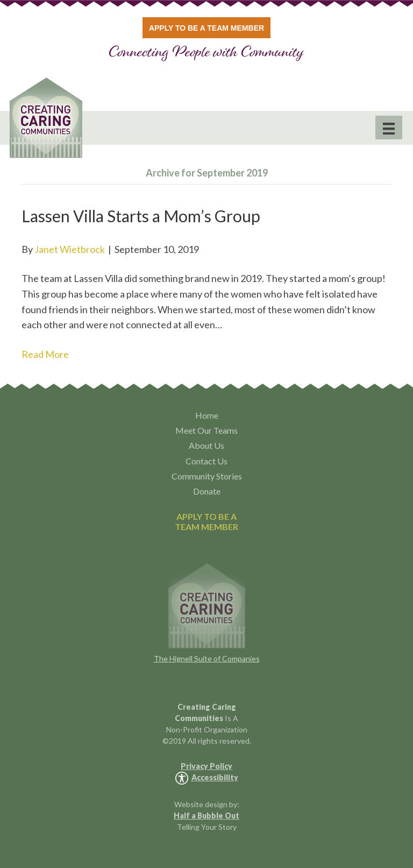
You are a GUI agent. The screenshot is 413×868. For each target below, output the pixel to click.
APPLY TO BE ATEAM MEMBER (206, 521)
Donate (207, 491)
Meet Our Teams (206, 430)
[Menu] (389, 128)
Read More (45, 354)
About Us (206, 445)
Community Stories (207, 476)
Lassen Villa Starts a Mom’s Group (141, 216)
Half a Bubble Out (206, 816)
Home (207, 415)
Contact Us (206, 461)
